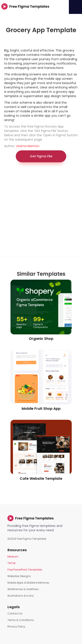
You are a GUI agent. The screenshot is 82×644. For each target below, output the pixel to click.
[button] (75, 7)
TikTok (11, 563)
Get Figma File (41, 156)
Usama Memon (28, 146)
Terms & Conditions (21, 620)
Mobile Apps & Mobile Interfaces (28, 583)
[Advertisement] (41, 212)
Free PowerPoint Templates (25, 570)
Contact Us (15, 613)
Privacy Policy (16, 627)
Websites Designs (19, 576)
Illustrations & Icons (21, 596)
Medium (13, 557)
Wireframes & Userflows (23, 589)
